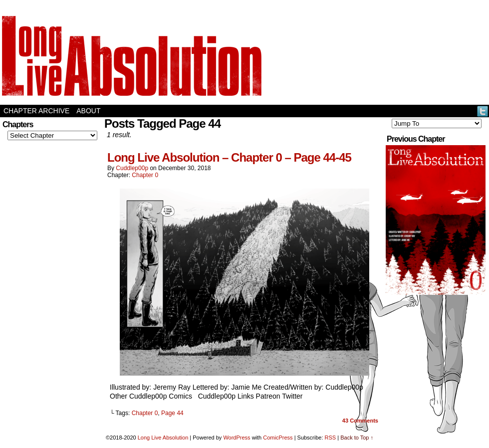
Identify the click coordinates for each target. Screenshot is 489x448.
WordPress (237, 438)
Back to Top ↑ (357, 438)
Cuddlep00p (132, 168)
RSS (331, 438)
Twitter (483, 111)
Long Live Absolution (163, 438)
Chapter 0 (145, 175)
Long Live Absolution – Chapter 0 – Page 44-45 (229, 157)
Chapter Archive (36, 111)
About (88, 111)
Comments (360, 421)
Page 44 (172, 413)
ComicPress (278, 438)
